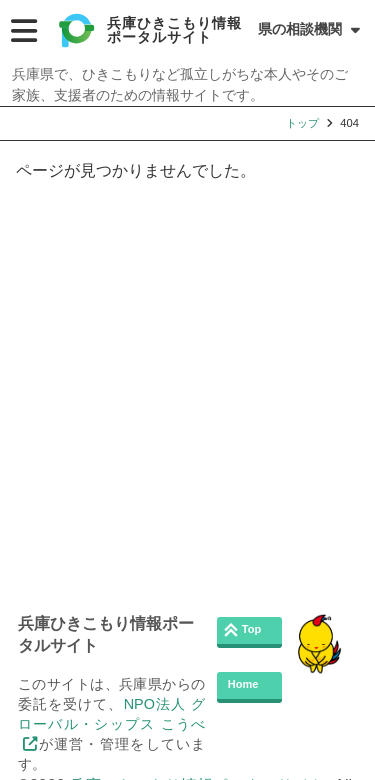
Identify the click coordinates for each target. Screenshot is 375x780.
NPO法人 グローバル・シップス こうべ (112, 714)
